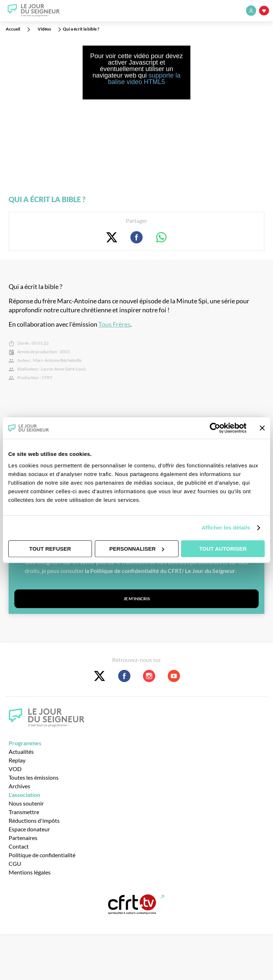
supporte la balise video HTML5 (144, 79)
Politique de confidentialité (42, 855)
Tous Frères (114, 324)
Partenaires (23, 838)
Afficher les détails (226, 528)
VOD (15, 769)
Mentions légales (30, 872)
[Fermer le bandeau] (262, 428)
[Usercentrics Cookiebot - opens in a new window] (215, 428)
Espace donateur (29, 829)
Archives (19, 786)
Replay (17, 760)
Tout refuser (50, 549)
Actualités (21, 752)
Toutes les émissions (34, 777)
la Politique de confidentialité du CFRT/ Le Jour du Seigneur (160, 571)
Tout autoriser (223, 549)
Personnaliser (137, 549)
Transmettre (24, 812)
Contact (19, 846)
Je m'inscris (137, 599)
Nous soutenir (26, 803)
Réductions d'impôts (34, 820)
